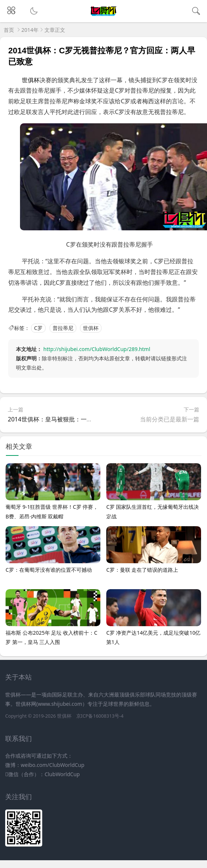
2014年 (30, 30)
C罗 (38, 328)
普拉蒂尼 (63, 328)
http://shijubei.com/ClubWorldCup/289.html (97, 349)
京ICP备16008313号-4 (100, 716)
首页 (9, 30)
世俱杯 (91, 328)
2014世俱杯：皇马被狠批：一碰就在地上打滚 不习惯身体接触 (89, 419)
